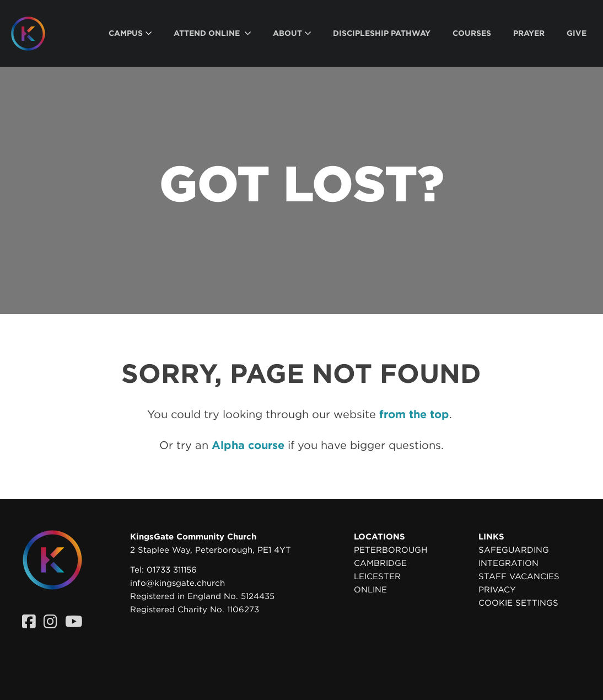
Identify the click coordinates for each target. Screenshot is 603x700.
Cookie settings (518, 603)
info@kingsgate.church (177, 583)
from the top (414, 414)
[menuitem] (130, 33)
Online (370, 590)
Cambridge (380, 563)
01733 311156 (172, 570)
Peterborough (391, 550)
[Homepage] (36, 34)
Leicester (377, 576)
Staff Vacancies (519, 576)
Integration (508, 563)
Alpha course (248, 445)
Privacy (497, 590)
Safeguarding (514, 550)
